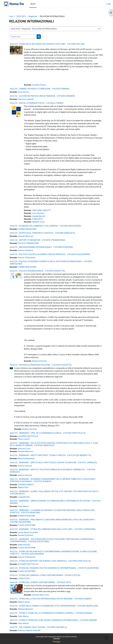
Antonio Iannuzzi (25, 466)
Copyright (56, 638)
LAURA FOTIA (24, 578)
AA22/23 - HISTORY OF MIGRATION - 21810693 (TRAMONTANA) (38, 240)
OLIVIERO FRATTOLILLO (28, 436)
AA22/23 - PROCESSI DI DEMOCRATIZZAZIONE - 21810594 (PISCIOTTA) (41, 365)
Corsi (11, 16)
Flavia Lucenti (24, 439)
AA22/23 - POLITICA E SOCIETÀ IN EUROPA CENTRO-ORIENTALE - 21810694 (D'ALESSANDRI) (50, 254)
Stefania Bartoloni (25, 609)
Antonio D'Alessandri (27, 258)
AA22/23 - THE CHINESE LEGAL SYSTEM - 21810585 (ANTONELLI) (38, 627)
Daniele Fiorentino (26, 535)
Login (109, 4)
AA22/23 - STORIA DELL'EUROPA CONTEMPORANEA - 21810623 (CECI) (40, 582)
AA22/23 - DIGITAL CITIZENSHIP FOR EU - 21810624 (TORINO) (37, 103)
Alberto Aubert (24, 602)
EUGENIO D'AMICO (26, 485)
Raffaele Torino (38, 222)
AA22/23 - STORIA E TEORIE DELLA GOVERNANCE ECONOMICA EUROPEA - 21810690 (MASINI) (51, 613)
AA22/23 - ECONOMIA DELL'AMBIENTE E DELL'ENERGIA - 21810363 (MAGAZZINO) (45, 226)
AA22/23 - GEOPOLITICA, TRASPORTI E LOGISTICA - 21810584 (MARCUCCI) (42, 233)
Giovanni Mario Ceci (41, 595)
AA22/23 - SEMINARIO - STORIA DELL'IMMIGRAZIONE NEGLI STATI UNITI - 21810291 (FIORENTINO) (53, 529)
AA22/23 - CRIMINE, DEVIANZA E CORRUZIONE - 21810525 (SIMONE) (40, 89)
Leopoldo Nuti (24, 497)
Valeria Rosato (24, 545)
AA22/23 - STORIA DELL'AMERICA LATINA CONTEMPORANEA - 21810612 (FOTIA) (45, 575)
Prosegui (57, 642)
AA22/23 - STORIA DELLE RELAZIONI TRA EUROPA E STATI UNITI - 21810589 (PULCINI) (47, 44)
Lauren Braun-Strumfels (28, 532)
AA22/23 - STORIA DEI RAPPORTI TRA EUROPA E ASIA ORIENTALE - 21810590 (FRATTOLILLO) (50, 561)
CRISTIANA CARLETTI (41, 210)
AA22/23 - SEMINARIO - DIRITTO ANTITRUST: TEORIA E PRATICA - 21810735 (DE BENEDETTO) (50, 455)
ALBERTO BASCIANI (26, 516)
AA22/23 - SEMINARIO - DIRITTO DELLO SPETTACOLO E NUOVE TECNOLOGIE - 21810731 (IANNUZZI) (53, 463)
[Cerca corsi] (23, 37)
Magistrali (33, 16)
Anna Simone (24, 92)
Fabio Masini (23, 506)
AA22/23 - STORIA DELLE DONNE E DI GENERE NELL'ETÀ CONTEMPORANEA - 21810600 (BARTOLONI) (54, 606)
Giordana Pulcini (39, 85)
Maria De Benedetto (26, 459)
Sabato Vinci (23, 487)
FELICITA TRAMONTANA (28, 243)
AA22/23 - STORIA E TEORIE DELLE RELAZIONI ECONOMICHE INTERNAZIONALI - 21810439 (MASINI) (53, 620)
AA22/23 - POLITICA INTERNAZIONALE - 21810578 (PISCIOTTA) (37, 271)
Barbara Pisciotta (39, 361)
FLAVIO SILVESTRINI (27, 525)
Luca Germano (38, 213)
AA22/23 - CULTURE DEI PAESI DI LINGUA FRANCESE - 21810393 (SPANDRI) (42, 96)
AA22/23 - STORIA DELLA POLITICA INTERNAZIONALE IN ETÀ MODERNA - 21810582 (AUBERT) (51, 599)
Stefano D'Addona (25, 250)
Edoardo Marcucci (26, 236)
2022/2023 (21, 16)
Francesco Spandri (26, 99)
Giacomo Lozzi (24, 449)
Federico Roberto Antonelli (29, 630)
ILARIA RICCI (38, 219)
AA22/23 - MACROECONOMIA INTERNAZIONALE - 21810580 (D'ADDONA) (41, 247)
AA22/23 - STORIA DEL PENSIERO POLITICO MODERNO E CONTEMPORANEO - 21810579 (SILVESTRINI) (54, 568)
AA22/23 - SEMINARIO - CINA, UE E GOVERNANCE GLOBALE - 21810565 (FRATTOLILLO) (48, 433)
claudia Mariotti (39, 216)
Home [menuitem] (33, 4)
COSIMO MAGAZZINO (27, 229)
